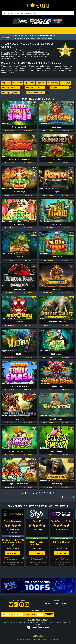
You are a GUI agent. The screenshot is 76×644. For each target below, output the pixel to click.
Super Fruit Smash (19, 386)
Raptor (57, 192)
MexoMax (19, 322)
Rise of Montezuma (57, 419)
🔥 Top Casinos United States (23, 36)
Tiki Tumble (57, 224)
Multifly (19, 354)
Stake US (37, 521)
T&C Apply (8, 558)
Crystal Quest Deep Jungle (19, 451)
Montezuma (19, 419)
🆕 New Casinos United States (45, 36)
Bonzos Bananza (57, 451)
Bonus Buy (53, 83)
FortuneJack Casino (13, 521)
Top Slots (6, 83)
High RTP (41, 83)
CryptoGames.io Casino (61, 521)
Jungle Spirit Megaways (57, 322)
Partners (48, 603)
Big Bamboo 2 (57, 354)
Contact (57, 603)
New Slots (18, 83)
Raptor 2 (19, 257)
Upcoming (29, 83)
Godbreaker (57, 289)
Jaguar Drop (57, 386)
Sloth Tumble (57, 257)
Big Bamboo (19, 224)
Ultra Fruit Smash (19, 127)
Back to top (67, 497)
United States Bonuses (45, 38)
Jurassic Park (19, 289)
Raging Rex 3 (57, 159)
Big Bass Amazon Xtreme (19, 484)
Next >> (51, 493)
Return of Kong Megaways (19, 159)
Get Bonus (13, 553)
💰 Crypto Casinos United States (24, 38)
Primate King (57, 484)
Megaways (65, 83)
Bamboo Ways (19, 192)
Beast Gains (57, 127)
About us (65, 603)
